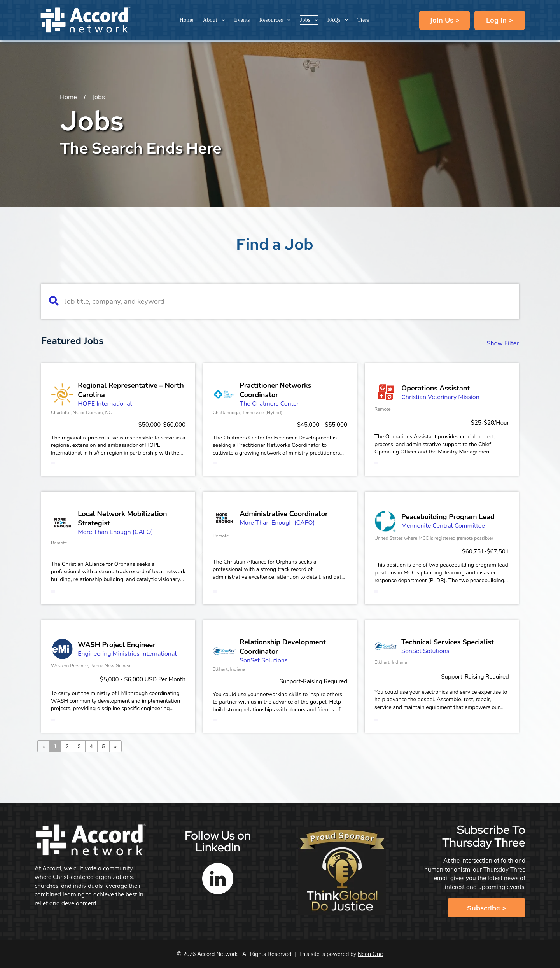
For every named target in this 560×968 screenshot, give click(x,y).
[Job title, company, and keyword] (285, 301)
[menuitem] (187, 20)
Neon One (370, 954)
